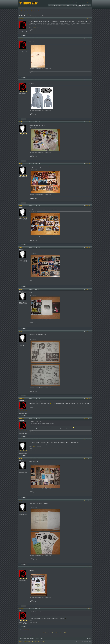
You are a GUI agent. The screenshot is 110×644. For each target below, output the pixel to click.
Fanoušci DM (37, 11)
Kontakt (43, 642)
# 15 (89, 609)
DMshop (38, 638)
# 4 (90, 164)
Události (69, 6)
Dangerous (34, 27)
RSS (88, 638)
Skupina (24, 638)
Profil (24, 35)
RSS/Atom (21, 642)
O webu (39, 642)
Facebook (88, 6)
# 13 (89, 500)
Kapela (64, 6)
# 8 (90, 331)
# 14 (89, 567)
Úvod (50, 6)
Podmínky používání (33, 642)
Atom (90, 638)
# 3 (90, 122)
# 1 (90, 38)
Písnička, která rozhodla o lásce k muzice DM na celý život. (55, 633)
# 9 (90, 398)
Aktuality (55, 6)
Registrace (74, 2)
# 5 (90, 206)
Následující (27, 14)
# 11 (89, 439)
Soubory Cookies (88, 2)
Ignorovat (89, 18)
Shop (84, 6)
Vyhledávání (26, 642)
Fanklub (75, 6)
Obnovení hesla (80, 2)
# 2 (90, 80)
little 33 (34, 337)
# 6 (90, 247)
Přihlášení (69, 2)
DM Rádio (21, 8)
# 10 (89, 418)
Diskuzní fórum (24, 11)
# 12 (89, 458)
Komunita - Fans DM (31, 11)
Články (60, 6)
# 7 (90, 289)
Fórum (79, 6)
